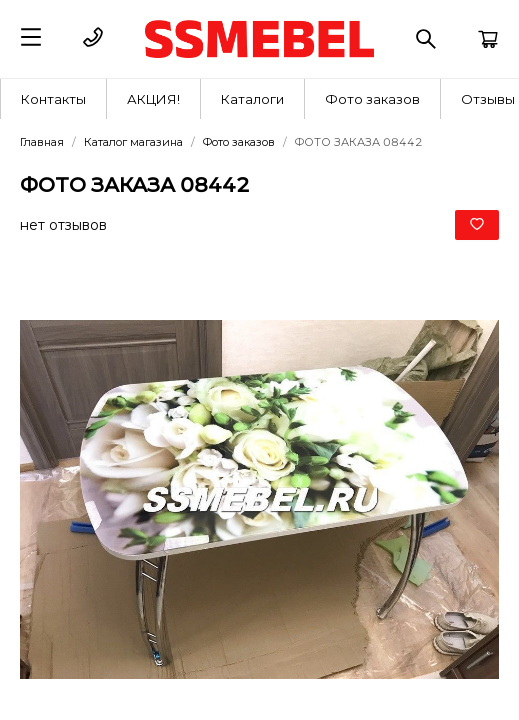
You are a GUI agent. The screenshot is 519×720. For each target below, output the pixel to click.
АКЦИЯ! (153, 99)
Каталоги (252, 99)
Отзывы (488, 99)
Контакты (53, 99)
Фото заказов (372, 99)
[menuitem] (54, 99)
